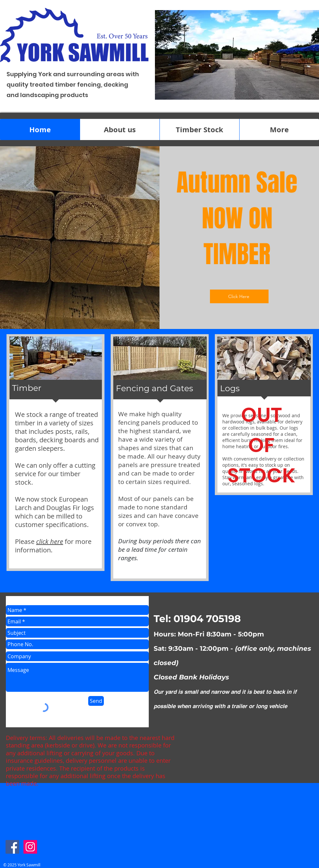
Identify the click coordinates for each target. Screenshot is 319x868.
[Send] (96, 701)
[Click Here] (239, 296)
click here (50, 541)
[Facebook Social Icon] (12, 847)
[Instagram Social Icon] (30, 847)
